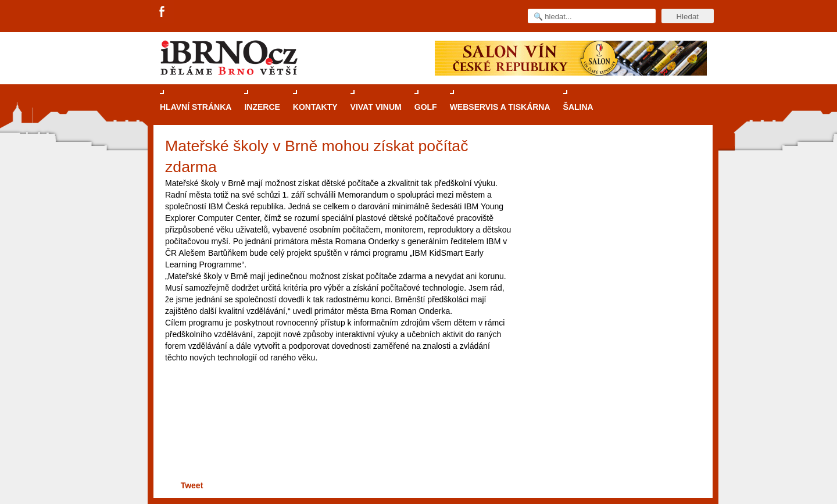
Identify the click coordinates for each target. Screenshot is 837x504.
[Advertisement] (337, 439)
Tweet (192, 485)
